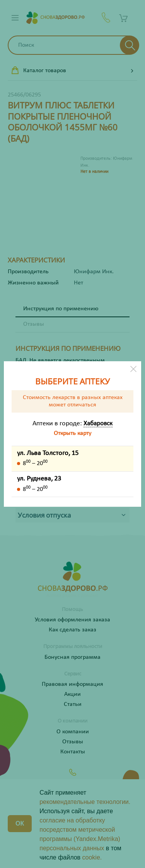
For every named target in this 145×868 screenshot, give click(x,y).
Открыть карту (72, 433)
